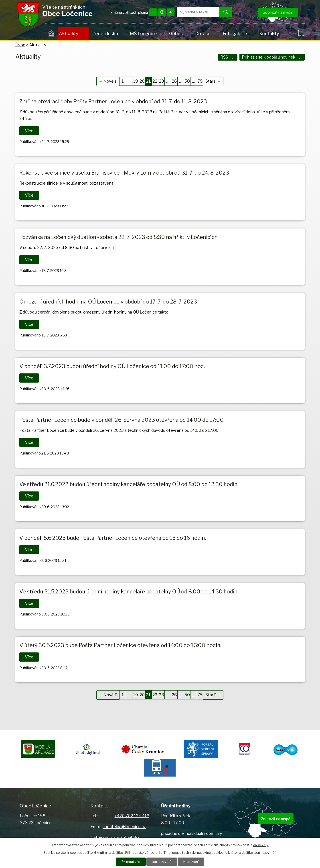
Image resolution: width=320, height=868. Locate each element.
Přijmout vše (131, 862)
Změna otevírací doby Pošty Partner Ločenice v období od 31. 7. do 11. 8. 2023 (113, 101)
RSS (228, 57)
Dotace (203, 34)
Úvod (52, 34)
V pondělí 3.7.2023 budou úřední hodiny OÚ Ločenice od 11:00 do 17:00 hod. (112, 366)
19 (136, 81)
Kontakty (269, 34)
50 (187, 81)
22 (155, 81)
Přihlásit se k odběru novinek (272, 57)
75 (200, 81)
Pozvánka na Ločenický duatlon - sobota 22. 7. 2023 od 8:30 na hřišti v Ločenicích (118, 237)
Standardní (162, 12)
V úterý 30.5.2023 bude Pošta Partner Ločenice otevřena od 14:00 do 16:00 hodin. (120, 645)
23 (161, 81)
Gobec (176, 34)
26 (174, 81)
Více (29, 131)
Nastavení (191, 862)
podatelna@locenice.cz (124, 827)
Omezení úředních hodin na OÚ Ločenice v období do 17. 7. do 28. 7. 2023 (108, 302)
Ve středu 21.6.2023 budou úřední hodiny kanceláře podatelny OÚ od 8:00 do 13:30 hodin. (129, 484)
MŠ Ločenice (143, 34)
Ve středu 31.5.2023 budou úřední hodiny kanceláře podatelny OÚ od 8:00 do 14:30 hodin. (129, 592)
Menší (153, 12)
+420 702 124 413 (132, 816)
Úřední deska (104, 34)
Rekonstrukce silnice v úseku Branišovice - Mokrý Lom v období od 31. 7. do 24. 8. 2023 (124, 173)
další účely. (261, 845)
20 (142, 81)
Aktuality (69, 34)
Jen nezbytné (162, 862)
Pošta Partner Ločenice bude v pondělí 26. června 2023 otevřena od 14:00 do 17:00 (122, 420)
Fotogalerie (235, 34)
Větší (171, 12)
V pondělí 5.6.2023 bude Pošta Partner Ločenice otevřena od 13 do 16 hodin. (113, 538)
